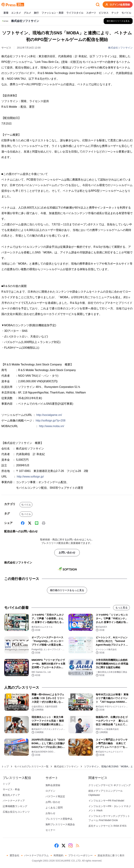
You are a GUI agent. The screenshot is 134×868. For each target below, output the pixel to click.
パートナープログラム (36, 855)
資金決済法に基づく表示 (111, 855)
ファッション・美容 (53, 13)
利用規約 (58, 855)
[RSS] (77, 846)
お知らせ (50, 813)
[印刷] (44, 523)
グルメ (27, 13)
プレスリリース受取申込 (59, 819)
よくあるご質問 (54, 808)
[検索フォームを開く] (98, 5)
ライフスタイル (75, 13)
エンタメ (16, 13)
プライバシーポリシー (80, 855)
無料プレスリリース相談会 (60, 824)
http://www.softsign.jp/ (30, 477)
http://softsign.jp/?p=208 (50, 421)
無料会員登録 (53, 785)
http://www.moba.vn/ (51, 426)
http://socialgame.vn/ (49, 415)
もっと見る (121, 608)
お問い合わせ (67, 553)
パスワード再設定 (55, 796)
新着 (6, 13)
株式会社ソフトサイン (120, 48)
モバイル (126, 13)
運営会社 (14, 855)
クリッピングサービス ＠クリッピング (110, 785)
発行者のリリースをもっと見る (67, 590)
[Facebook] (23, 523)
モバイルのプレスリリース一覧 (31, 766)
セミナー (50, 830)
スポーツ (91, 13)
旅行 (36, 13)
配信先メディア (11, 795)
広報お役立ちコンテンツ (16, 812)
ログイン (50, 791)
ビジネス (104, 13)
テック (115, 13)
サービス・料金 (11, 789)
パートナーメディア (14, 801)
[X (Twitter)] (30, 523)
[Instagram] (70, 846)
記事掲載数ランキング (15, 806)
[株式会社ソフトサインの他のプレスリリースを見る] (118, 21)
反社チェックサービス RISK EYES (107, 826)
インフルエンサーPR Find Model (106, 801)
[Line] (37, 523)
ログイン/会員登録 (118, 5)
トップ (5, 766)
